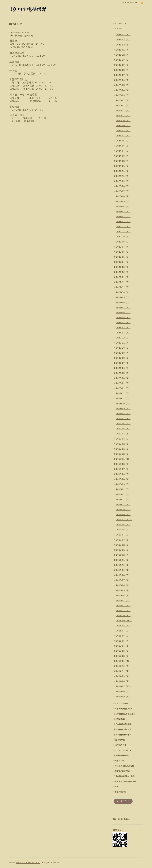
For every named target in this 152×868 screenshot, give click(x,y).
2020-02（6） (123, 383)
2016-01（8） (123, 605)
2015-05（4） (123, 641)
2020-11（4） (123, 343)
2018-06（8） (123, 474)
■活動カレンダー (121, 704)
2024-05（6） (123, 146)
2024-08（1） (123, 131)
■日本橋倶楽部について (124, 709)
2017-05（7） (123, 530)
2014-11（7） (123, 671)
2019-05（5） (123, 429)
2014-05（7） (123, 696)
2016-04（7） (123, 595)
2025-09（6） (123, 65)
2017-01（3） (123, 550)
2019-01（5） (123, 449)
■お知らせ (118, 29)
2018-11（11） (124, 459)
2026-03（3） (123, 40)
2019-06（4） (123, 424)
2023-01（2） (123, 222)
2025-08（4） (123, 70)
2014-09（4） (123, 676)
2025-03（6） (123, 95)
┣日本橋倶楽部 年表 (122, 735)
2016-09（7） (123, 570)
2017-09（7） (123, 515)
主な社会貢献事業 (121, 756)
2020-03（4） (123, 378)
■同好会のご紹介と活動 (124, 766)
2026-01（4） (123, 50)
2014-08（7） (123, 681)
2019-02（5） (123, 444)
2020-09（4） (123, 353)
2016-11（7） (123, 560)
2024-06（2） (123, 141)
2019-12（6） (123, 393)
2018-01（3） (123, 494)
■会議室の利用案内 (122, 771)
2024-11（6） (123, 115)
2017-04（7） (123, 535)
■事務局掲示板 (120, 792)
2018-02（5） (123, 489)
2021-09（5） (123, 297)
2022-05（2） (123, 257)
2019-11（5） (123, 398)
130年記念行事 (120, 745)
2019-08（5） (123, 413)
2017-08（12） (124, 520)
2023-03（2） (123, 211)
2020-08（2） (123, 358)
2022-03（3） (123, 267)
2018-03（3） (123, 484)
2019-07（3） (123, 419)
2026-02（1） (123, 45)
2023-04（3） (123, 206)
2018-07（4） (123, 469)
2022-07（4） (123, 247)
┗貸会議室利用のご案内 (124, 776)
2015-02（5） (123, 656)
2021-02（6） (123, 328)
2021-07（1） (123, 307)
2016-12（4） (123, 555)
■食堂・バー (119, 761)
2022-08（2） (123, 242)
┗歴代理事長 (119, 740)
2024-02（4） (123, 161)
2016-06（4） (123, 585)
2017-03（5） (123, 540)
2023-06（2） (123, 196)
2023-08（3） (123, 186)
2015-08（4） (123, 626)
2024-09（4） (123, 126)
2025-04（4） (123, 90)
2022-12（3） (123, 227)
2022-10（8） (123, 237)
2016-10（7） (123, 565)
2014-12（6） (123, 666)
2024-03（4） (123, 156)
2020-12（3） (123, 338)
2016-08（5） (123, 575)
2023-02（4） (123, 216)
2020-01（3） (123, 388)
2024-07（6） (123, 136)
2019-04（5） (123, 434)
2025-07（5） (123, 75)
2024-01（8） (123, 166)
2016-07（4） (123, 580)
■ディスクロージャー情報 (125, 782)
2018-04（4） (123, 479)
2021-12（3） (123, 282)
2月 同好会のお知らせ (21, 36)
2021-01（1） (123, 333)
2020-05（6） (123, 373)
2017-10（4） (123, 509)
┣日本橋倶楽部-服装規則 (124, 714)
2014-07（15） (124, 686)
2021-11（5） (123, 287)
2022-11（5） (123, 232)
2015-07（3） (123, 631)
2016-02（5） (123, 600)
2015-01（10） (124, 661)
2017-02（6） (123, 545)
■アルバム (118, 787)
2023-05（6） (123, 201)
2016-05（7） (123, 590)
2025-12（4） (123, 55)
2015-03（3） (123, 651)
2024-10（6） (123, 120)
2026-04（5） (123, 35)
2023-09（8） (123, 181)
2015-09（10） (124, 621)
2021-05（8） (123, 318)
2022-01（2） (123, 277)
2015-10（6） (123, 616)
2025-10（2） (123, 60)
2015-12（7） (123, 611)
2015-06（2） (123, 636)
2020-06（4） (123, 368)
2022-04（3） (123, 262)
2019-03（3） (123, 439)
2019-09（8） (123, 408)
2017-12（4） (123, 499)
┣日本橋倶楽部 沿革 (122, 730)
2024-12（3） (123, 110)
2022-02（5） (123, 272)
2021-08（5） (123, 302)
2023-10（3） (123, 176)
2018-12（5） (123, 454)
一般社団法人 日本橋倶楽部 (28, 863)
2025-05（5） (123, 85)
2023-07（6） (123, 191)
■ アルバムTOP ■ (122, 750)
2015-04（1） (123, 646)
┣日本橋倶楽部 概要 (122, 724)
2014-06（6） (123, 691)
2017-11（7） (123, 504)
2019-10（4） (123, 403)
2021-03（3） (123, 323)
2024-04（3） (123, 151)
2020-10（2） (123, 348)
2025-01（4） (123, 105)
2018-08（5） (123, 464)
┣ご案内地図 (119, 719)
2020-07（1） (123, 363)
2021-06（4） (123, 312)
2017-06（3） (123, 525)
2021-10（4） (123, 292)
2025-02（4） (123, 100)
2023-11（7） (123, 171)
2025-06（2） (123, 80)
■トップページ (120, 23)
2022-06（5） (123, 252)
